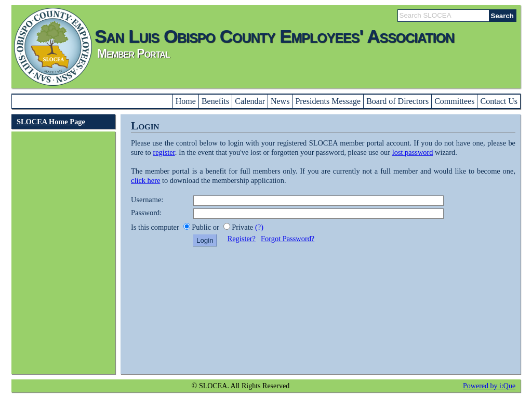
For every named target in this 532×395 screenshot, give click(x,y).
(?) (259, 227)
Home (186, 101)
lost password (413, 152)
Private (242, 227)
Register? (242, 239)
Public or (206, 227)
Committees (454, 101)
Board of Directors (397, 101)
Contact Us (499, 101)
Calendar (250, 101)
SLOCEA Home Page (51, 122)
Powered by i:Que (489, 386)
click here (145, 180)
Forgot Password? (288, 239)
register (164, 152)
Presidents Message (328, 101)
